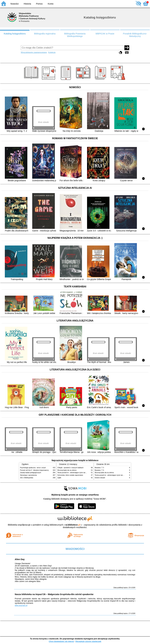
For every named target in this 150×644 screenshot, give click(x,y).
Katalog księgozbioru (15, 34)
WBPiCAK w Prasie (105, 34)
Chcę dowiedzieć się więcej (61, 641)
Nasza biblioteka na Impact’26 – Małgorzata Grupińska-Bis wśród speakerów (54, 594)
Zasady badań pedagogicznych (31, 473)
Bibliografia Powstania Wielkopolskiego (75, 35)
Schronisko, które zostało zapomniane (70, 475)
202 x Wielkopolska (27, 478)
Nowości (15, 4)
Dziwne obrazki (100, 478)
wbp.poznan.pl (21, 605)
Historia (27, 4)
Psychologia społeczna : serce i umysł (33, 468)
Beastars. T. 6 (99, 470)
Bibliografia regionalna (45, 34)
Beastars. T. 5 (99, 468)
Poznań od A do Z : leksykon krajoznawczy (34, 470)
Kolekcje (52, 52)
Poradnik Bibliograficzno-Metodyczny (135, 35)
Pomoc (39, 4)
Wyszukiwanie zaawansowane (34, 52)
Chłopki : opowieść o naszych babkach (70, 468)
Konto (51, 4)
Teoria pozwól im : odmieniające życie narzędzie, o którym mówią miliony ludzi (84, 473)
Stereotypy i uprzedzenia (28, 475)
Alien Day (20, 559)
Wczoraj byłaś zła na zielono (67, 470)
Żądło (59, 478)
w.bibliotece (73, 525)
